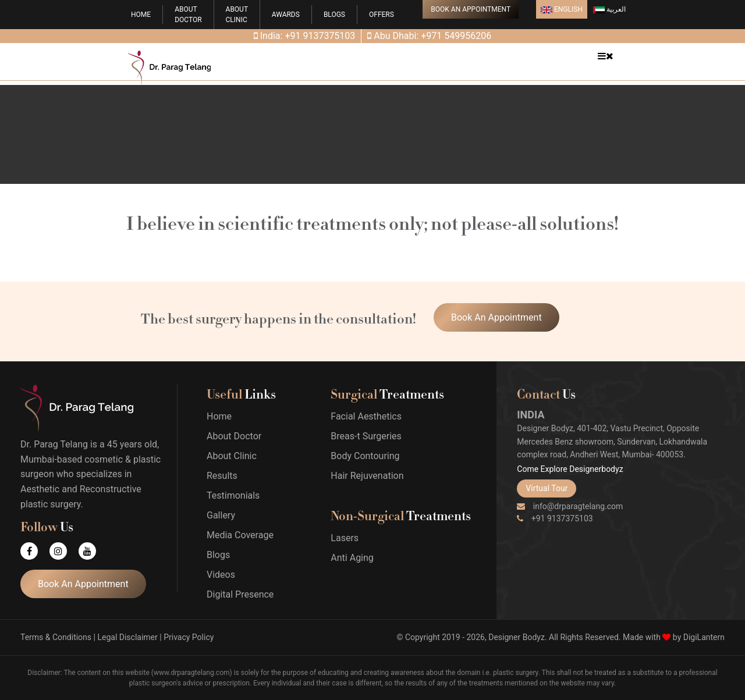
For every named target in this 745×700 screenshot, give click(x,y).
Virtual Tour (547, 488)
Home (141, 15)
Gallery (221, 515)
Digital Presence (240, 594)
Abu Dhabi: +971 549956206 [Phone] (429, 36)
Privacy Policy (189, 637)
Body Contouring (365, 456)
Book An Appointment (471, 9)
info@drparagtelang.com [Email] (570, 506)
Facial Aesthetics (366, 416)
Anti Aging (352, 558)
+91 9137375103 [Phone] (555, 518)
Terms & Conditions (56, 637)
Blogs (334, 15)
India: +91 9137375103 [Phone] (305, 36)
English (562, 9)
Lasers (345, 538)
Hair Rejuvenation (367, 476)
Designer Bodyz (517, 637)
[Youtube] (93, 551)
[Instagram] (64, 551)
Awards (286, 15)
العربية (609, 9)
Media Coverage (240, 535)
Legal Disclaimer (127, 637)
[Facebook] (35, 551)
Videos (221, 575)
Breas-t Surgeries (366, 436)
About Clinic (232, 456)
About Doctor (234, 436)
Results (222, 476)
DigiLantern (704, 637)
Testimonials (233, 495)
